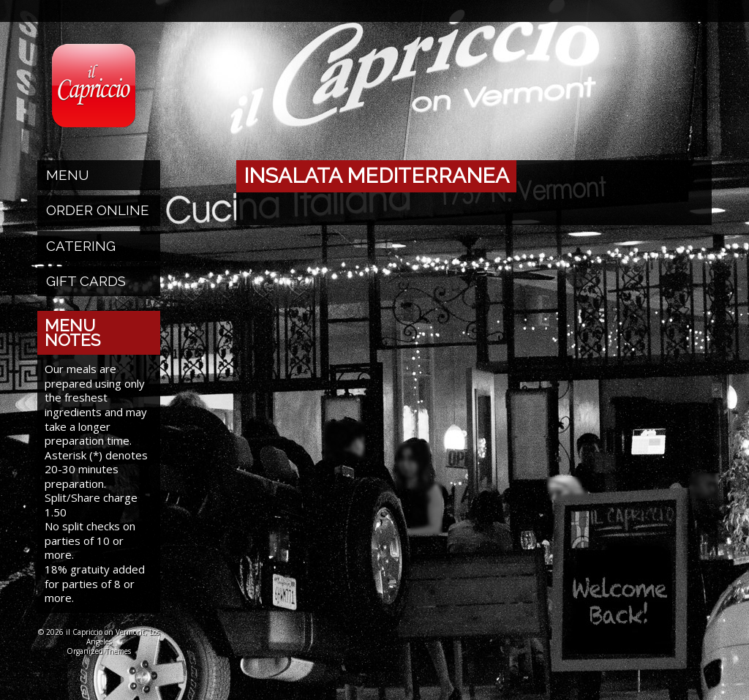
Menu (68, 175)
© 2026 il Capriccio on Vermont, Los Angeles (99, 637)
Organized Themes (99, 651)
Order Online (98, 210)
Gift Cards (86, 281)
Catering (81, 246)
